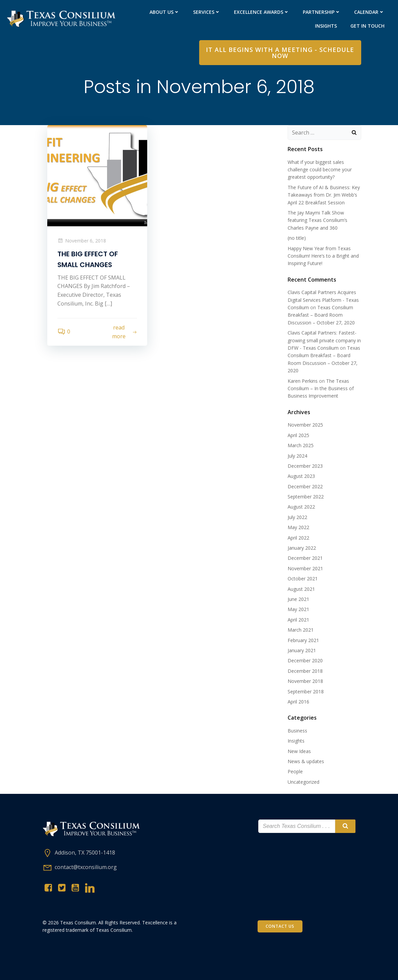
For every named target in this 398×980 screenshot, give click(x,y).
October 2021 (303, 579)
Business (297, 731)
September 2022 (306, 497)
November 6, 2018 (82, 241)
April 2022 (298, 538)
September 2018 (306, 691)
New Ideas (299, 751)
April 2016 (298, 702)
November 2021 (305, 568)
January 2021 (302, 650)
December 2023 (305, 466)
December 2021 (305, 558)
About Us (165, 12)
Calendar (369, 12)
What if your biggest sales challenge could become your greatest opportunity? (320, 170)
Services (207, 12)
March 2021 (301, 630)
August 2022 (301, 507)
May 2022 (298, 527)
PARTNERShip (322, 12)
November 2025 (305, 425)
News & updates (306, 761)
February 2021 (303, 640)
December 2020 (305, 660)
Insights (326, 26)
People (295, 771)
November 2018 (305, 681)
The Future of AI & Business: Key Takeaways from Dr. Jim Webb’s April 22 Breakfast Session (324, 195)
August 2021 (301, 589)
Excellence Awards (262, 12)
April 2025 (298, 435)
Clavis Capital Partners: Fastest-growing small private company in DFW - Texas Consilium (324, 340)
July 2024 (297, 456)
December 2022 (305, 486)
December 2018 (305, 671)
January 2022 (302, 548)
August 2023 (301, 476)
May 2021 (298, 609)
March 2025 (301, 445)
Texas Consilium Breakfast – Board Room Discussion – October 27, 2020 (321, 315)
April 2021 (298, 620)
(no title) (297, 238)
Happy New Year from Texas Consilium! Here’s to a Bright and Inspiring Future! (323, 256)
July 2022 (297, 517)
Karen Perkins (303, 381)
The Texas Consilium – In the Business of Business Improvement (321, 388)
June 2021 (298, 599)
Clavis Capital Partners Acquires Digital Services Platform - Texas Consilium (323, 300)
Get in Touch (367, 26)
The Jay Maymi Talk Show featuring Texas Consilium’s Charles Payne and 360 (317, 220)
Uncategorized (303, 782)
